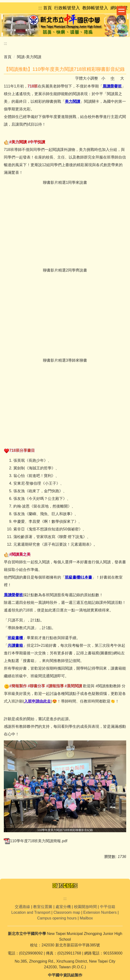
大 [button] (122, 78)
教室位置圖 (43, 907)
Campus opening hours (57, 918)
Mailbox (86, 918)
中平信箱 (108, 907)
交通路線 (22, 907)
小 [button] (103, 78)
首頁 (8, 57)
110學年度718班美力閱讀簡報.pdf (36, 841)
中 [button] (113, 78)
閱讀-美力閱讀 (29, 57)
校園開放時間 (85, 907)
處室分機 (63, 907)
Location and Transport (31, 912)
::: (5, 44)
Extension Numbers (100, 912)
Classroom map (67, 912)
